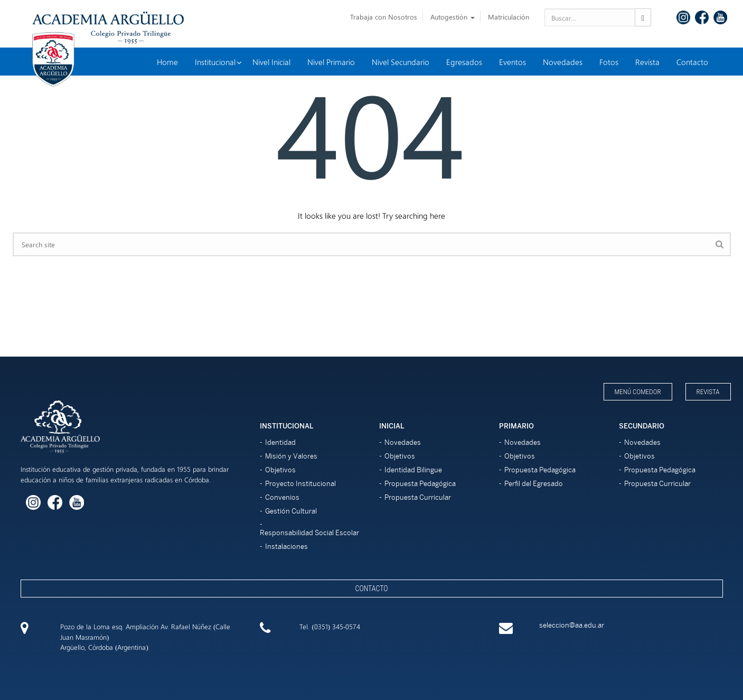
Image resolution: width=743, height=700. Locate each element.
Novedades (403, 442)
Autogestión (453, 17)
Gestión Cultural (291, 511)
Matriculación (509, 17)
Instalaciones (286, 547)
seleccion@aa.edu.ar (572, 625)
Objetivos (280, 470)
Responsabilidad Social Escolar (309, 533)
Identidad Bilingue (413, 470)
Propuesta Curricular (418, 497)
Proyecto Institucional (300, 484)
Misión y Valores (291, 456)
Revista (708, 392)
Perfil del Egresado (534, 484)
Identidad (280, 442)
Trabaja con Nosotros (384, 17)
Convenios (282, 497)
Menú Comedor (638, 392)
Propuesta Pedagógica (420, 484)
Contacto (371, 589)
